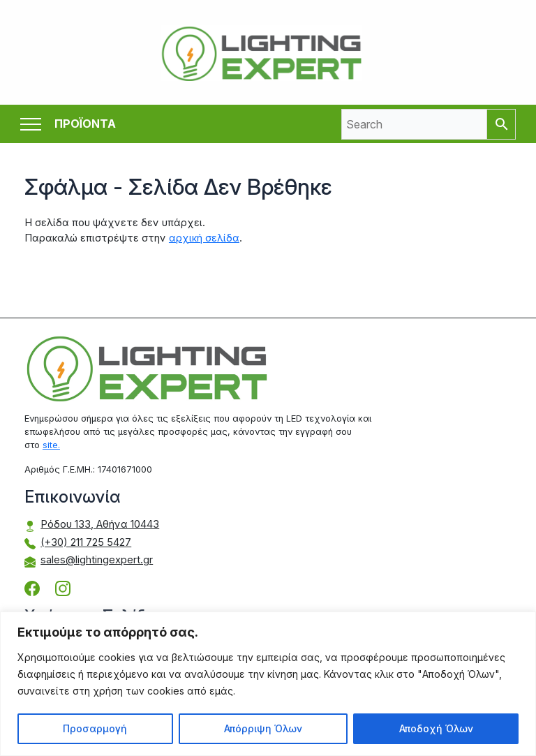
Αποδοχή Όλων (436, 728)
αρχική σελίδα (204, 238)
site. (51, 445)
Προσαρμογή (95, 728)
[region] (268, 684)
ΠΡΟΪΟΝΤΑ (85, 124)
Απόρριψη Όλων (263, 728)
